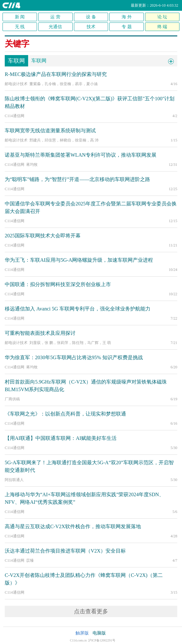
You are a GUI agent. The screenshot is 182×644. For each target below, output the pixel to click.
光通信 (55, 27)
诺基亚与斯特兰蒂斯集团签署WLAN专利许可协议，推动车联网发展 (81, 155)
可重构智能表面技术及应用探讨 (40, 333)
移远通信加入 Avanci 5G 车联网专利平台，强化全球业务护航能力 (78, 309)
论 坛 (162, 17)
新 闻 (20, 17)
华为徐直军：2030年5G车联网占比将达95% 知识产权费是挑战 (74, 357)
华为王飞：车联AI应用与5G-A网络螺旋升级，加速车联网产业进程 (79, 260)
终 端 (162, 27)
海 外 (127, 17)
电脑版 (99, 633)
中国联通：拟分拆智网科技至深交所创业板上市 (58, 284)
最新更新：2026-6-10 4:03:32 (155, 5)
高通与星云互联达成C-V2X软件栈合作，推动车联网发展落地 (73, 526)
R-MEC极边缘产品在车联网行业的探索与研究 (56, 74)
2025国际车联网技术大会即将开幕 (43, 236)
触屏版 (82, 633)
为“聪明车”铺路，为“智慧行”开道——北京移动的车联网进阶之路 (77, 179)
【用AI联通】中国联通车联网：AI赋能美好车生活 (61, 438)
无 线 (20, 27)
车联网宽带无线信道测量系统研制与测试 (50, 131)
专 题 (127, 27)
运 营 (55, 17)
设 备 (91, 17)
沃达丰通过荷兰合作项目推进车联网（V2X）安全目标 (65, 551)
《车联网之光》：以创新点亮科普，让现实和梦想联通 (65, 414)
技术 (91, 27)
